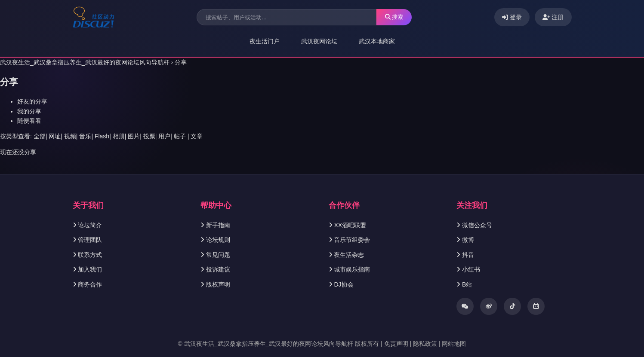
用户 (164, 136)
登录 (512, 17)
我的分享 (29, 111)
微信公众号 (477, 225)
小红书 (471, 269)
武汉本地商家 (377, 41)
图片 (134, 136)
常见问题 (218, 255)
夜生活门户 (265, 41)
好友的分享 (32, 101)
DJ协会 (344, 284)
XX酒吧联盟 (350, 225)
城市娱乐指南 (352, 269)
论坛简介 (90, 225)
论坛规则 (218, 240)
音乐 (85, 136)
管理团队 (90, 240)
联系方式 (90, 255)
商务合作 (90, 284)
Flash (102, 136)
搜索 (394, 17)
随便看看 (29, 121)
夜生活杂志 (349, 255)
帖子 (180, 136)
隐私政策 (425, 344)
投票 (149, 136)
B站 (467, 284)
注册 (553, 17)
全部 (40, 136)
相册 (119, 136)
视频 (70, 136)
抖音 (468, 255)
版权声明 (218, 284)
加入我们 (90, 269)
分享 (181, 62)
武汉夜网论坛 (319, 41)
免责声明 (396, 344)
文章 (197, 136)
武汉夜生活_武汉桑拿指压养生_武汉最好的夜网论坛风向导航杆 (85, 62)
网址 (55, 136)
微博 (468, 240)
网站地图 (454, 344)
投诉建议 (218, 269)
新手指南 (218, 225)
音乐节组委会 (352, 240)
